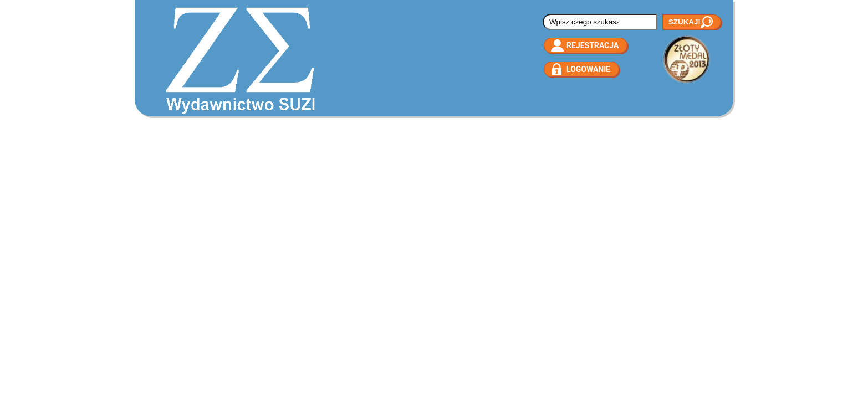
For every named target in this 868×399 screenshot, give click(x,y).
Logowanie (588, 69)
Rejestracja (593, 45)
